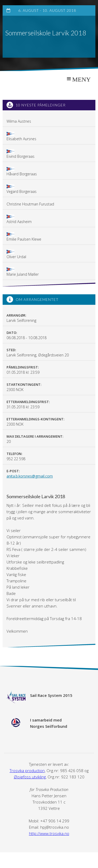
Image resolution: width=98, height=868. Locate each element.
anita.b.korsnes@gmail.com (30, 476)
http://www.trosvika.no (49, 833)
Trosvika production (27, 771)
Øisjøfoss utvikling (30, 777)
